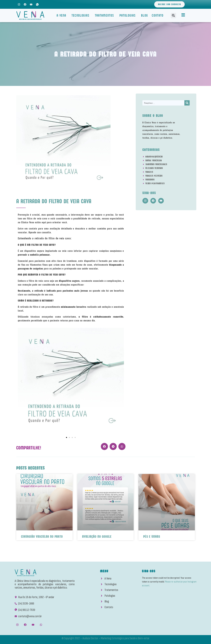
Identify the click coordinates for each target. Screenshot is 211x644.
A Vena (62, 15)
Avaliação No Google (97, 537)
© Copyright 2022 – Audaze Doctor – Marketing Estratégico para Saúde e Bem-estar (106, 638)
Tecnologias (81, 15)
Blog (145, 15)
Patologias (128, 15)
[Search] (187, 103)
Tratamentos (105, 15)
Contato (158, 15)
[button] (173, 16)
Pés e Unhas (152, 537)
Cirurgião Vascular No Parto (42, 537)
